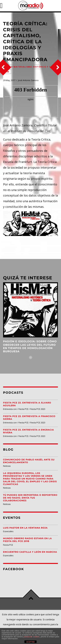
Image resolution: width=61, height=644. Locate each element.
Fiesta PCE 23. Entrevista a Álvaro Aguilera (27, 404)
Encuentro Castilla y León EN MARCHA (30, 552)
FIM (7, 72)
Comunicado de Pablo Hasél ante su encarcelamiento (29, 461)
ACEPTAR (30, 642)
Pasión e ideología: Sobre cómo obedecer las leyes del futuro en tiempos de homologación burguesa (30, 347)
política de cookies (31, 637)
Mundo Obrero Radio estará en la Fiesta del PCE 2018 (27, 540)
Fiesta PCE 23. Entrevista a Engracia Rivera (29, 431)
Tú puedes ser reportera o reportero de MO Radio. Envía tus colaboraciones (30, 498)
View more (31, 310)
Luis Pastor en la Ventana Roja (25, 528)
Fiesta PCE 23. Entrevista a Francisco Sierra (29, 418)
